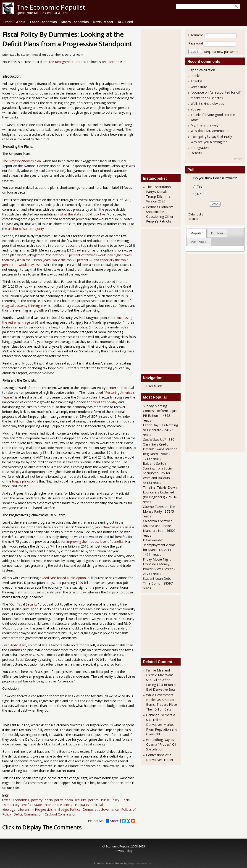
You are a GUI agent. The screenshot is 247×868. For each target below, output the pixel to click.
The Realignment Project (67, 62)
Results (193, 219)
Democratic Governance (101, 809)
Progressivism (45, 809)
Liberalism (25, 809)
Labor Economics (43, 22)
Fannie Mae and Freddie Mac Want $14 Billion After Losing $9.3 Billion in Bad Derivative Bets (161, 680)
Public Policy (110, 800)
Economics (21, 800)
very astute (199, 87)
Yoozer (196, 109)
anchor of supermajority (25, 229)
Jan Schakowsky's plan (112, 527)
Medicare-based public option (64, 578)
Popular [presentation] (197, 233)
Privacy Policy (123, 851)
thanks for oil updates (207, 98)
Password (196, 43)
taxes (6, 800)
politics (93, 800)
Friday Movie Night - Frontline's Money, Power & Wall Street (158, 564)
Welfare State (32, 805)
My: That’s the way (204, 125)
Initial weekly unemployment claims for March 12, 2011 (159, 545)
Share (112, 821)
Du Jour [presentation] (217, 233)
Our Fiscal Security (24, 604)
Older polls (196, 214)
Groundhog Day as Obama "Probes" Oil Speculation (161, 744)
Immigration (200, 148)
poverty (37, 800)
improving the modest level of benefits (95, 542)
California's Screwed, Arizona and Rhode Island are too (158, 526)
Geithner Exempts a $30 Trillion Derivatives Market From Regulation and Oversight (162, 725)
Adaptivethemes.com (141, 863)
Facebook (114, 62)
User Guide (154, 386)
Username (196, 35)
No (199, 194)
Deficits (196, 153)
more (238, 159)
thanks (196, 76)
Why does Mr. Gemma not (210, 131)
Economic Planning (58, 805)
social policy (54, 800)
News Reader (103, 22)
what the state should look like (82, 214)
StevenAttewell (31, 55)
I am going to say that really (211, 136)
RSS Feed (125, 22)
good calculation (203, 70)
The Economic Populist (51, 7)
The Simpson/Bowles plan (22, 161)
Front (8, 22)
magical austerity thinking (21, 306)
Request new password (221, 52)
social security (75, 800)
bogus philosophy (25, 481)
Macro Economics (75, 22)
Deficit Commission (28, 814)
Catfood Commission (60, 814)
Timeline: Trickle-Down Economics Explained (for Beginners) (160, 492)
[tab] (197, 233)
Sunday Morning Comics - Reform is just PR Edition (160, 411)
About (21, 22)
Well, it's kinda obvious (207, 104)
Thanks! (196, 81)
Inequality (82, 805)
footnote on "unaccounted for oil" (216, 92)
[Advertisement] (161, 100)
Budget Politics (69, 809)
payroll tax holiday (104, 402)
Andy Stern (18, 645)
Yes (200, 186)
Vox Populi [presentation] (199, 242)
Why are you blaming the (209, 142)
